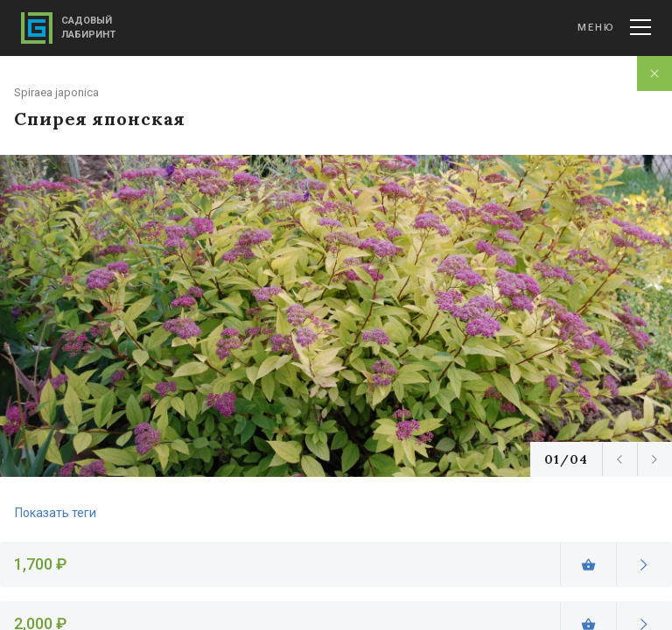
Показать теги (56, 513)
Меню (614, 27)
